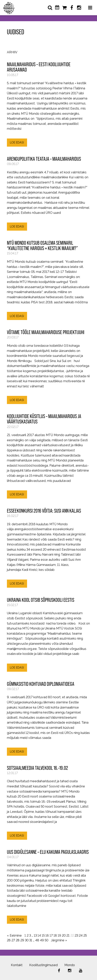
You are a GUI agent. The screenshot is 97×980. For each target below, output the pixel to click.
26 (9, 940)
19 (59, 936)
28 (18, 940)
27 (13, 940)
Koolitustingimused (43, 965)
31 (31, 940)
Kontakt (17, 965)
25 (85, 936)
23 (76, 936)
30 (27, 940)
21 (68, 936)
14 (39, 936)
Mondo (70, 965)
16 (47, 936)
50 (46, 940)
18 (55, 936)
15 (43, 936)
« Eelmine (14, 936)
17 (51, 936)
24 (81, 936)
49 (42, 940)
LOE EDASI (17, 142)
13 (35, 936)
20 (64, 936)
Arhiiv (12, 52)
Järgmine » (59, 940)
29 (22, 940)
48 (37, 940)
